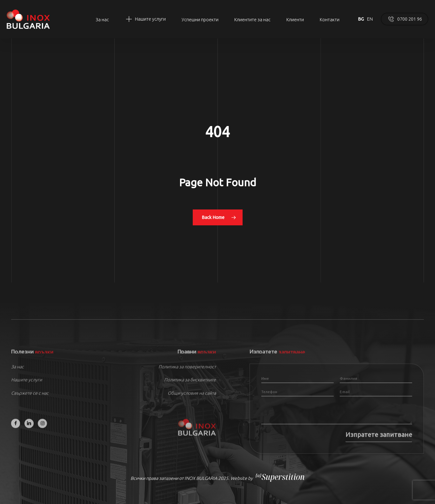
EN (370, 19)
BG (361, 19)
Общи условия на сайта (192, 399)
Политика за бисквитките (190, 386)
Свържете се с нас (30, 399)
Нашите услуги (27, 386)
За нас (17, 372)
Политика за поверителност (187, 372)
